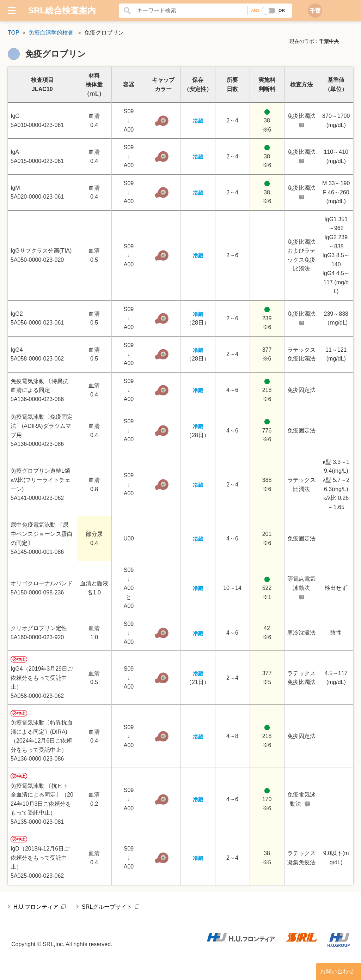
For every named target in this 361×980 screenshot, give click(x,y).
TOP (14, 33)
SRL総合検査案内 (62, 10)
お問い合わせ (337, 971)
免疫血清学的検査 (51, 33)
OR (282, 11)
